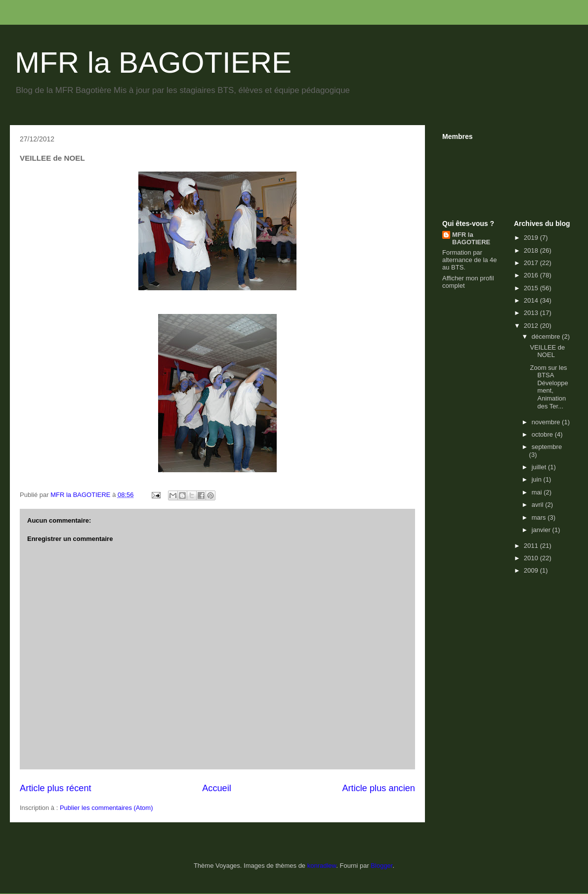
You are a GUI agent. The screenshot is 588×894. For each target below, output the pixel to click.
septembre (547, 447)
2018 (532, 250)
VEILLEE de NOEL (547, 351)
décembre (547, 336)
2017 (532, 263)
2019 (532, 238)
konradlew (322, 866)
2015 (532, 288)
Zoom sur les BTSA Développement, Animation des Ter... (549, 387)
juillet (540, 467)
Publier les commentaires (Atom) (106, 808)
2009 (532, 570)
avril (538, 505)
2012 (532, 326)
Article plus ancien (378, 788)
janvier (542, 530)
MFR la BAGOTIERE (153, 63)
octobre (543, 434)
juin (538, 479)
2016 (532, 275)
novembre (547, 422)
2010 (532, 558)
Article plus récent (56, 788)
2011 (532, 546)
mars (540, 517)
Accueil (217, 788)
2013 (532, 313)
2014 (532, 300)
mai (538, 492)
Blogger (381, 866)
